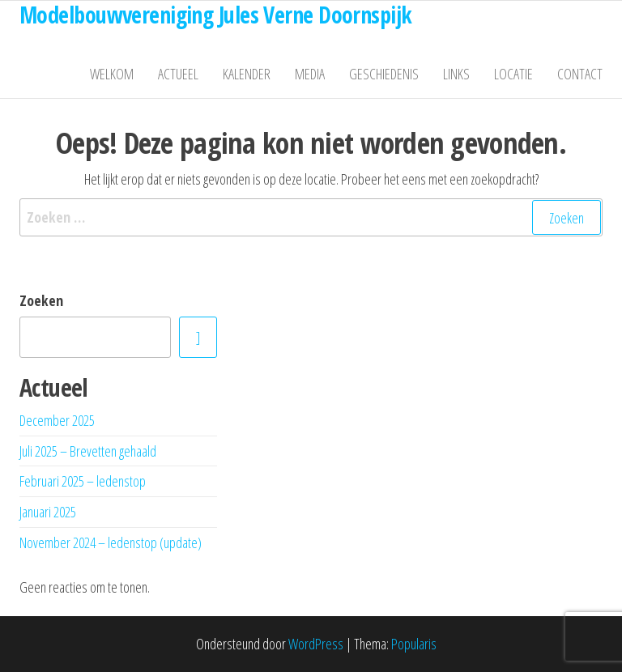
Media (310, 74)
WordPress (316, 644)
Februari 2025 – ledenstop (83, 481)
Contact (580, 74)
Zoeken (41, 300)
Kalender (247, 74)
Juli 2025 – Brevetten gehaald (88, 451)
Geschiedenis (384, 74)
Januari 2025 (48, 512)
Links (456, 74)
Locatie (513, 74)
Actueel (178, 74)
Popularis (414, 644)
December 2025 (57, 420)
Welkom (112, 74)
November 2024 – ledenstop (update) (111, 542)
